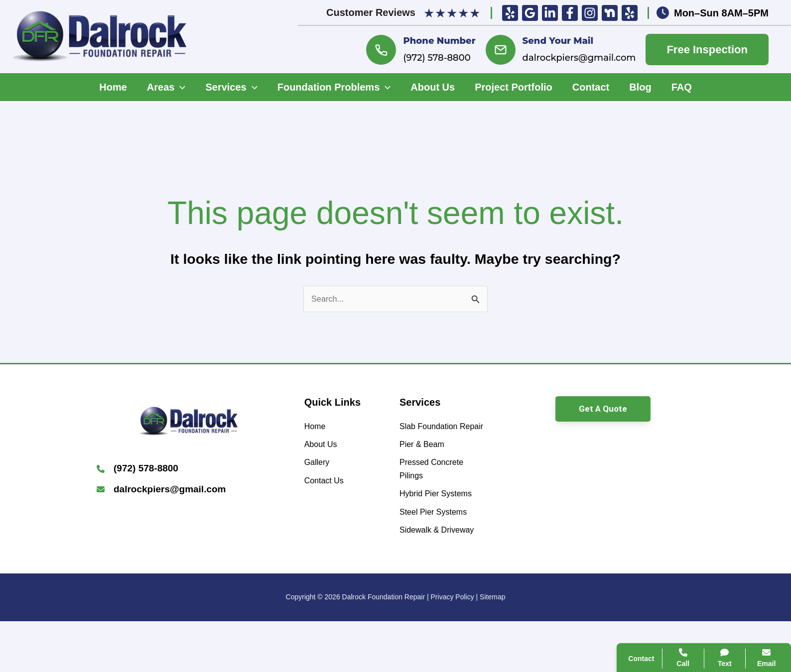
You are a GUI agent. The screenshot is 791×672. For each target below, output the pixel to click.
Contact (643, 513)
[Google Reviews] (530, 13)
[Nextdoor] (610, 13)
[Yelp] (510, 13)
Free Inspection (707, 50)
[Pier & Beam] (426, 466)
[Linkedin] (550, 13)
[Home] (317, 430)
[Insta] (590, 13)
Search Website (659, 537)
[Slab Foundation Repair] (443, 438)
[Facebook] (570, 13)
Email (756, 658)
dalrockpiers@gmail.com (579, 58)
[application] (180, 87)
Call (635, 489)
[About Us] (324, 450)
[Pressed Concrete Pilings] (443, 495)
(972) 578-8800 (437, 58)
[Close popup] (765, 438)
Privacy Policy (453, 648)
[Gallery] (319, 471)
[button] (603, 411)
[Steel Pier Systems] (440, 543)
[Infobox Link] (188, 472)
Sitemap (492, 648)
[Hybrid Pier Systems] (442, 523)
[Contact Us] (328, 492)
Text (715, 658)
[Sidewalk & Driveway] (443, 572)
